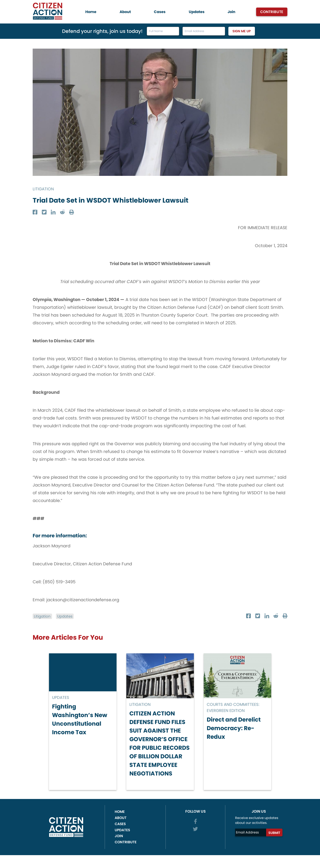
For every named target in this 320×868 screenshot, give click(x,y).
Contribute (272, 12)
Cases (160, 12)
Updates (197, 12)
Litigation (44, 189)
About (125, 12)
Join (231, 12)
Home (91, 12)
